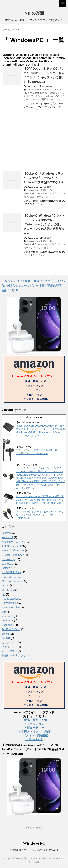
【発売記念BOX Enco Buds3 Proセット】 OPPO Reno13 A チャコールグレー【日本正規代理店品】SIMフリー (33, 286)
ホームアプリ (9, 651)
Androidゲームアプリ (14, 542)
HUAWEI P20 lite (11, 572)
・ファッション (34, 724)
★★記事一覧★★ (34, 828)
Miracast (34, 93)
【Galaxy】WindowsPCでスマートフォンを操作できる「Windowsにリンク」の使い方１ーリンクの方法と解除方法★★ (44, 224)
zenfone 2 (7, 616)
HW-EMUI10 (9, 577)
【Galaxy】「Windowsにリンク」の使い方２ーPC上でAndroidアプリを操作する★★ (44, 178)
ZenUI (5, 634)
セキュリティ (9, 647)
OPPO (5, 586)
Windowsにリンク (47, 193)
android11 (7, 537)
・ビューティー (34, 728)
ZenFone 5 (8, 625)
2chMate (7, 533)
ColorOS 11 (46, 90)
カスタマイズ (9, 642)
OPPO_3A (8, 590)
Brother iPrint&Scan (13, 555)
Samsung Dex (10, 603)
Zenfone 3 (8, 621)
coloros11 (48, 86)
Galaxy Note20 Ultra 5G (39, 190)
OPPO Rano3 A (49, 93)
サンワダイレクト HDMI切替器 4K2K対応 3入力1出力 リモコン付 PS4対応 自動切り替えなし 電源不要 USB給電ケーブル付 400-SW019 (40, 500)
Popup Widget (10, 599)
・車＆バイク (34, 739)
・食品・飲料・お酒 (34, 720)
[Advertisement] (33, 145)
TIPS (5, 612)
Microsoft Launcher (13, 581)
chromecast (33, 90)
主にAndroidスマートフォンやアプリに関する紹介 (34, 850)
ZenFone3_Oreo (11, 629)
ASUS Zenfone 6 (11, 546)
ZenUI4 (6, 638)
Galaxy (47, 187)
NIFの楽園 (34, 14)
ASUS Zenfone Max (13, 551)
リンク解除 (43, 248)
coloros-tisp (8, 559)
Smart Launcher (11, 607)
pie (4, 594)
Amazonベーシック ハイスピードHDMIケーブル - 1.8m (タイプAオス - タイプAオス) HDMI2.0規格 (40, 515)
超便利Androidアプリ (14, 656)
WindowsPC (52, 96)
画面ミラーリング (51, 99)
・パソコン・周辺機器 (34, 735)
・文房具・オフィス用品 (34, 732)
